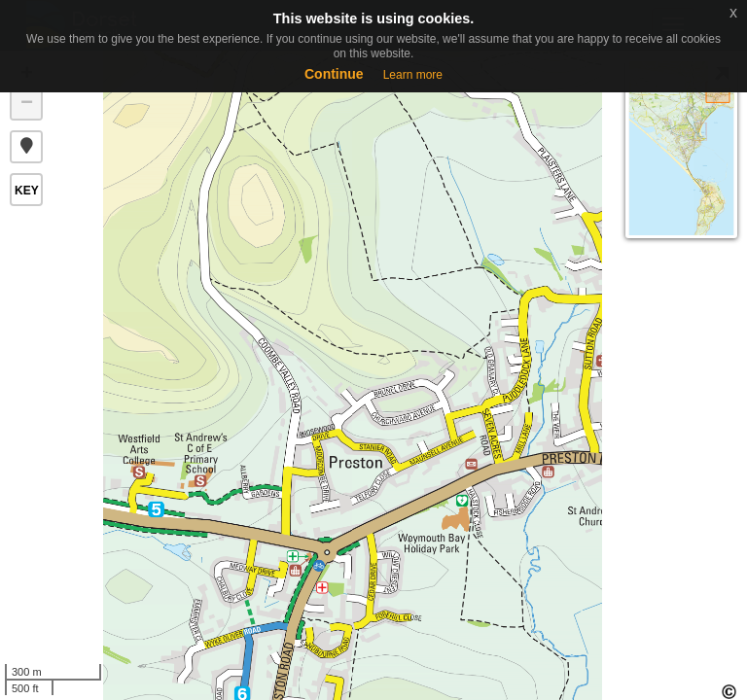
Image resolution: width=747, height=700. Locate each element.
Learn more (413, 75)
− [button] (27, 104)
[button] (26, 147)
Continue (334, 74)
